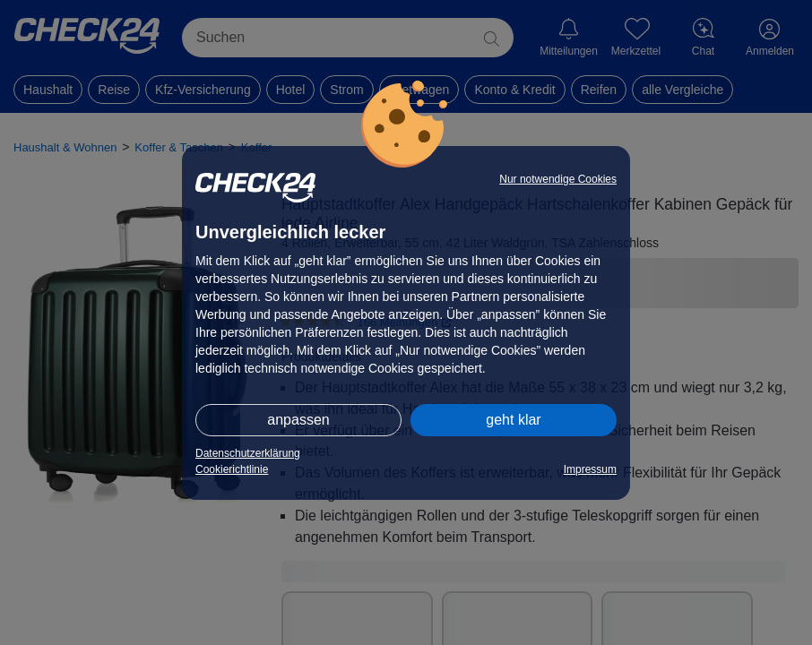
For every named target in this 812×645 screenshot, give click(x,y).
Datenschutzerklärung (248, 453)
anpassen (298, 420)
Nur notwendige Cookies (558, 179)
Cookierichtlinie (232, 469)
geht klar (513, 420)
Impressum (590, 469)
